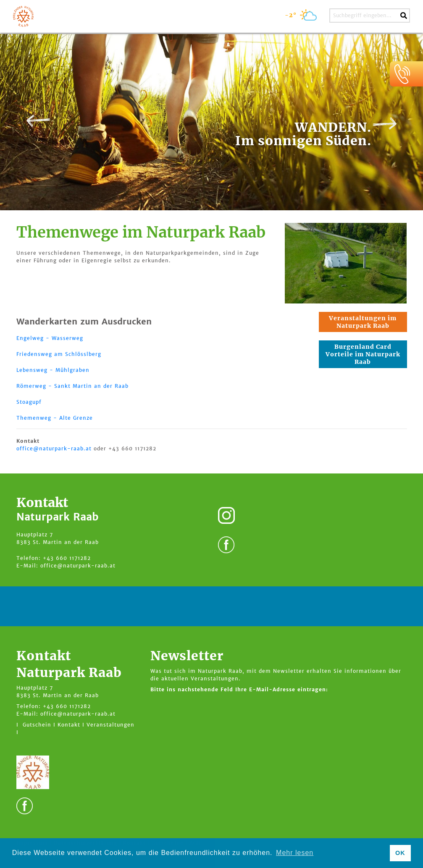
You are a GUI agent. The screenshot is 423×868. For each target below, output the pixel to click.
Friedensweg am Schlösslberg (59, 354)
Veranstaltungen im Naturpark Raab (363, 322)
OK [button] (400, 853)
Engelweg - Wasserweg (50, 338)
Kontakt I (71, 725)
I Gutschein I (36, 725)
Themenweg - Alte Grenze (55, 418)
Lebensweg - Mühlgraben (53, 370)
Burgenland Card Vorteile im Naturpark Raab (363, 354)
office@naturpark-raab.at (54, 448)
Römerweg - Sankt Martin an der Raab (72, 386)
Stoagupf (29, 402)
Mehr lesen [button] (295, 853)
